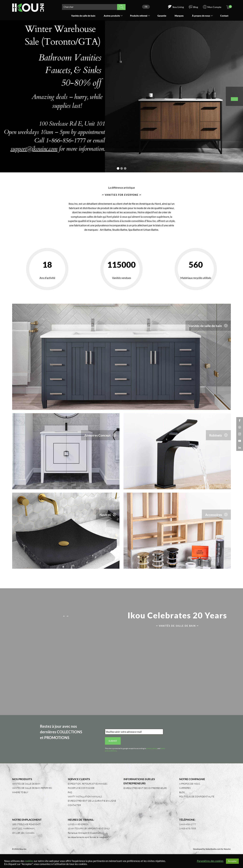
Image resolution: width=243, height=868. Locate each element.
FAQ (70, 796)
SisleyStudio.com (213, 853)
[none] (146, 7)
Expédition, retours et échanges (88, 788)
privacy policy (152, 752)
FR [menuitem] (146, 7)
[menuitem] (146, 7)
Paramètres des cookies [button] (210, 861)
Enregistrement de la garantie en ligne (92, 805)
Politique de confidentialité (197, 800)
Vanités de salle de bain (83, 16)
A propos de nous (190, 788)
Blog (182, 796)
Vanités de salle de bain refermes (32, 792)
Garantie (162, 16)
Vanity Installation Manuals (85, 800)
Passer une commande (81, 792)
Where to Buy (20, 796)
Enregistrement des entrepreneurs (145, 792)
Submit (113, 745)
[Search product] (90, 7)
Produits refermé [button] (139, 16)
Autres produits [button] (112, 16)
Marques (179, 16)
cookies (29, 861)
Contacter (74, 809)
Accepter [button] (232, 861)
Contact (224, 16)
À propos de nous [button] (201, 16)
